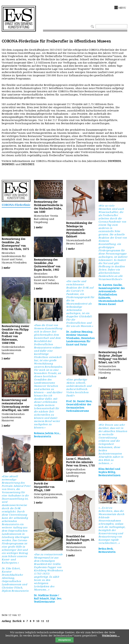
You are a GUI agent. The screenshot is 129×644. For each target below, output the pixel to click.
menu (122, 8)
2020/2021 (8, 164)
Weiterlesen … (111, 636)
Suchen (92, 26)
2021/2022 (28, 164)
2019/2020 (114, 161)
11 (43, 621)
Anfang (6, 621)
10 (38, 621)
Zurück (17, 621)
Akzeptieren (64, 640)
